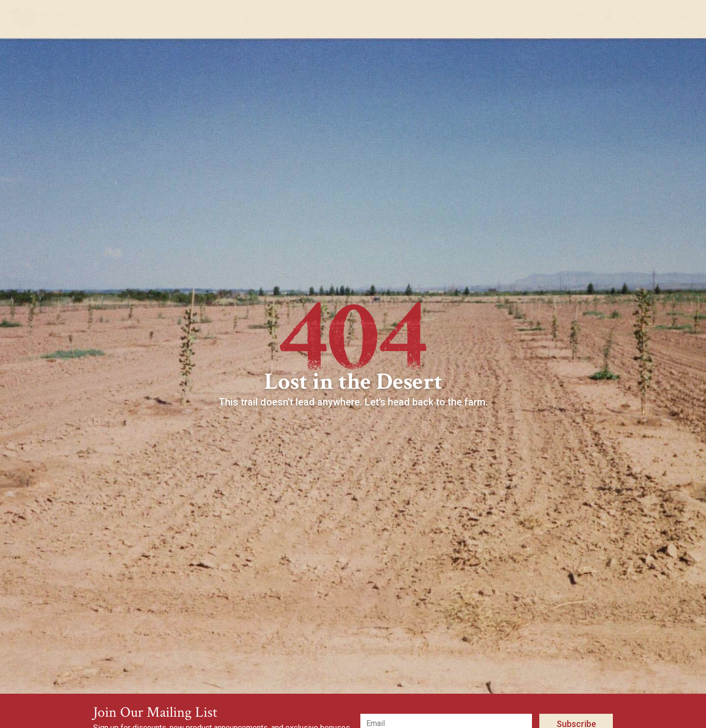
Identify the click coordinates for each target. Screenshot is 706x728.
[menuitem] (49, 19)
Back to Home (358, 429)
